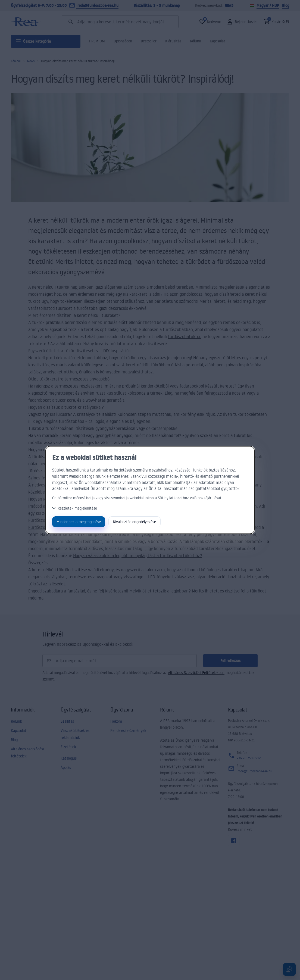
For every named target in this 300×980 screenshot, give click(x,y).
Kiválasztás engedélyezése (135, 522)
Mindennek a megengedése (79, 522)
